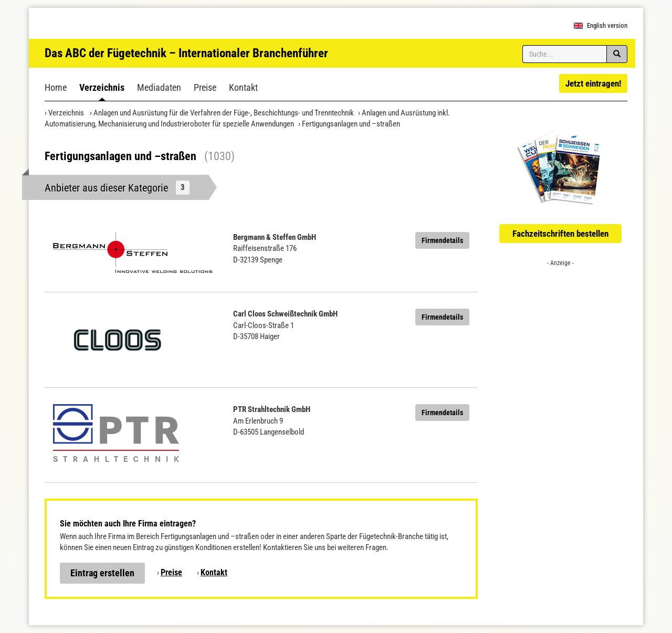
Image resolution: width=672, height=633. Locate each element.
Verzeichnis (102, 87)
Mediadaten (159, 87)
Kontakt (243, 87)
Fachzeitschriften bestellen (560, 234)
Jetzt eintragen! (593, 83)
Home (56, 87)
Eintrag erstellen (102, 573)
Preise (205, 87)
